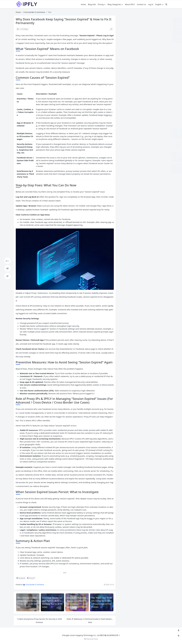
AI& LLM (130, 223)
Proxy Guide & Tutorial (155, 260)
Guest (130, 246)
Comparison (155, 223)
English (159, 4)
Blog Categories (115, 4)
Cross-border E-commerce (34, 12)
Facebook (21, 578)
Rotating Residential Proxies (130, 268)
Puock (96, 639)
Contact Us (141, 4)
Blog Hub (92, 4)
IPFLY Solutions (130, 253)
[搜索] (166, 4)
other (155, 253)
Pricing (102, 4)
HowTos (155, 246)
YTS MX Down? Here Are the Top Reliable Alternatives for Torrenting (149, 206)
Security (130, 276)
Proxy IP (31, 578)
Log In (151, 4)
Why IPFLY (155, 283)
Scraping (155, 266)
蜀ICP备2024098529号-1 (110, 635)
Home (83, 4)
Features (130, 239)
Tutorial (130, 283)
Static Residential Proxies (155, 276)
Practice (130, 260)
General (155, 239)
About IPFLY (130, 4)
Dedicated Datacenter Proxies (155, 231)
